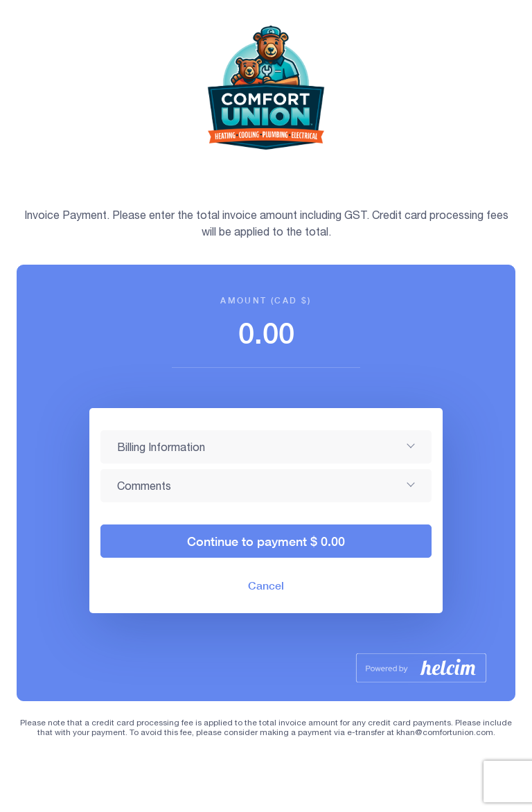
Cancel (266, 585)
